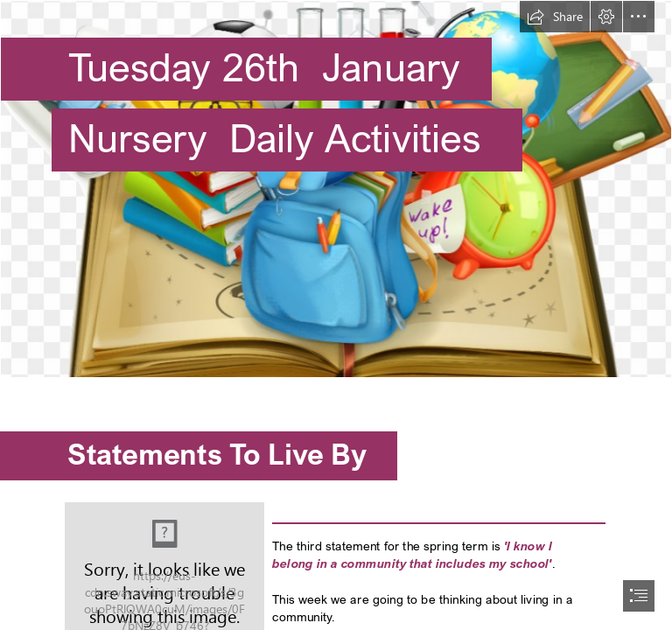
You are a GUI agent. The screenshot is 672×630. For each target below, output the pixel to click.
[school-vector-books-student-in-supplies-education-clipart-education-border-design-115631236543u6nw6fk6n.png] (336, 189)
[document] (336, 315)
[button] (555, 17)
